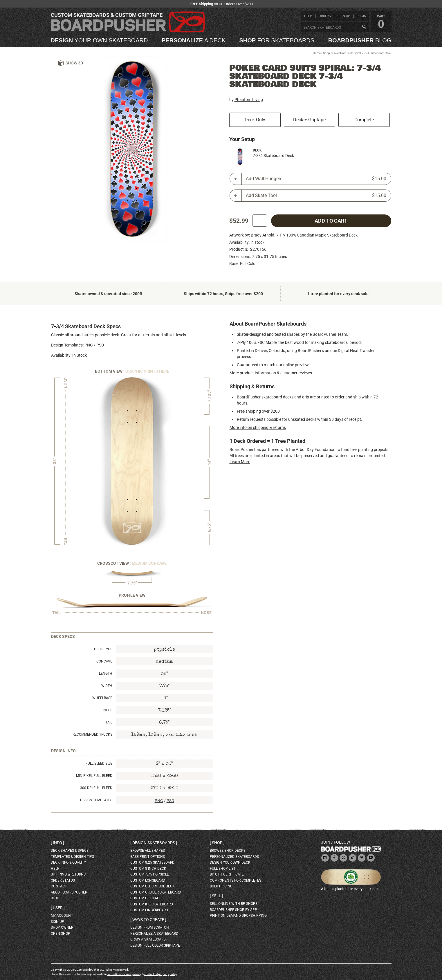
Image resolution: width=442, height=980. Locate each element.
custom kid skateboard (152, 904)
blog (360, 40)
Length (106, 674)
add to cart (331, 221)
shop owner (62, 927)
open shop (61, 934)
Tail (109, 722)
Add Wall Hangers (316, 179)
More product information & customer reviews (271, 373)
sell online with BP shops (234, 904)
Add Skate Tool (316, 196)
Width (107, 686)
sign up (344, 16)
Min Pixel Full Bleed (94, 776)
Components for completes (236, 880)
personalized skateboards (234, 857)
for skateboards (277, 40)
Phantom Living (249, 100)
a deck (194, 40)
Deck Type (103, 649)
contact (59, 886)
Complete (364, 120)
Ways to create (148, 920)
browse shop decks (228, 851)
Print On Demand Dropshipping (238, 916)
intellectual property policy (160, 974)
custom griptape (146, 898)
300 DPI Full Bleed (96, 788)
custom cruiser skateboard (156, 892)
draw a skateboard (148, 939)
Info (57, 843)
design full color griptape (155, 945)
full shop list (223, 869)
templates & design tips (72, 857)
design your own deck (230, 862)
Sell (217, 896)
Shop (326, 53)
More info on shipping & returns (258, 427)
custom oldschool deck (153, 886)
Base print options (148, 857)
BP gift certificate (227, 874)
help (308, 16)
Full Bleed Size (99, 764)
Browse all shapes (148, 851)
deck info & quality (68, 862)
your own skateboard (99, 40)
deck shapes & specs (70, 851)
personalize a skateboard (154, 934)
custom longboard (148, 880)
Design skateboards (154, 843)
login (361, 16)
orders (325, 16)
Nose (108, 710)
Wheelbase (102, 698)
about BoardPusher (69, 892)
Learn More (240, 462)
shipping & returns (68, 874)
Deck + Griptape (309, 120)
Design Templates (96, 800)
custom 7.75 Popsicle (150, 874)
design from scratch (150, 927)
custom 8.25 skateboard (152, 862)
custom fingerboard (149, 910)
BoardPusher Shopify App (233, 910)
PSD (100, 345)
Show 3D (74, 63)
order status (63, 880)
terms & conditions (119, 974)
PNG (89, 345)
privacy (137, 974)
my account (62, 916)
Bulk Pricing (221, 886)
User (58, 908)
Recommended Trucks (92, 734)
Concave (104, 661)
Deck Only (255, 120)
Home (317, 53)
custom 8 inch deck (148, 869)
